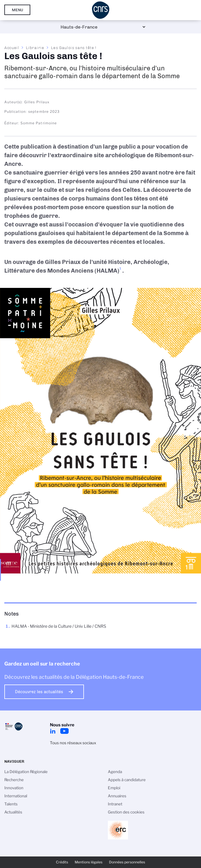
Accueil (12, 48)
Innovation (14, 788)
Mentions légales (89, 862)
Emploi (114, 788)
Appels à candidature (127, 780)
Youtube (64, 731)
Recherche (14, 780)
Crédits (62, 862)
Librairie (35, 48)
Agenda (115, 772)
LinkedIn (53, 731)
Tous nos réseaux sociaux (73, 743)
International (16, 796)
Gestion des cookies (126, 812)
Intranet (115, 804)
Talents (11, 804)
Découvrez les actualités (39, 692)
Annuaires (117, 796)
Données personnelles (127, 862)
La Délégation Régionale (26, 772)
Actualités (13, 812)
